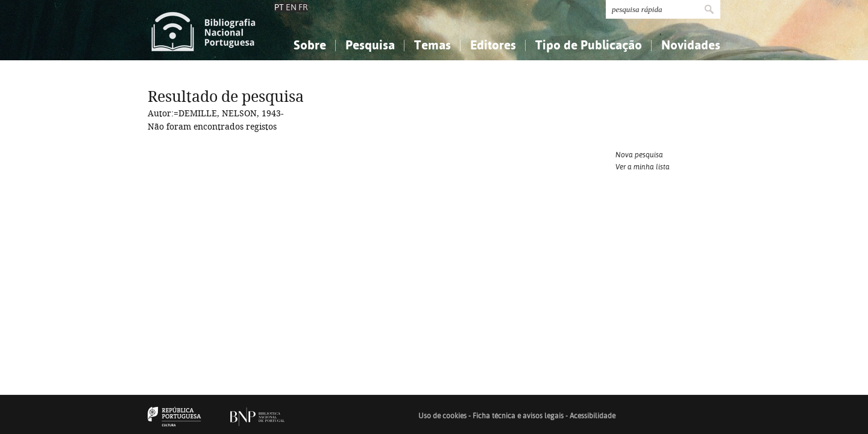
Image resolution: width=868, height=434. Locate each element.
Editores (493, 45)
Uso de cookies (442, 416)
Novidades (691, 45)
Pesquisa (370, 45)
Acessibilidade (593, 416)
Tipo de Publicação (589, 45)
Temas (432, 45)
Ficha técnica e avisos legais (518, 416)
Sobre (310, 45)
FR (303, 7)
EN (291, 7)
